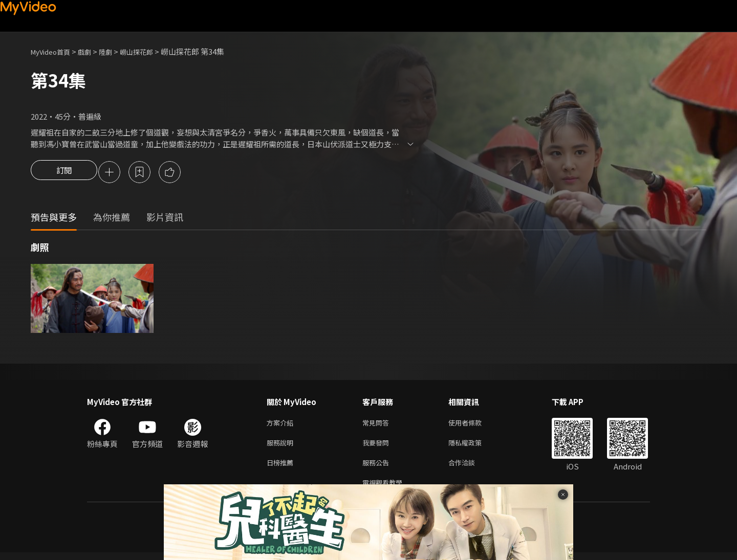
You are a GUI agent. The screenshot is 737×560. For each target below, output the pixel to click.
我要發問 (378, 446)
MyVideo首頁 (54, 51)
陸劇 (116, 51)
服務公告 (378, 468)
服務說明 (282, 446)
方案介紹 (282, 425)
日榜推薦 (282, 468)
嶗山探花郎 (150, 51)
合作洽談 (470, 468)
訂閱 (64, 173)
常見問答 (378, 425)
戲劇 (93, 51)
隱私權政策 (474, 446)
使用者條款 (474, 425)
